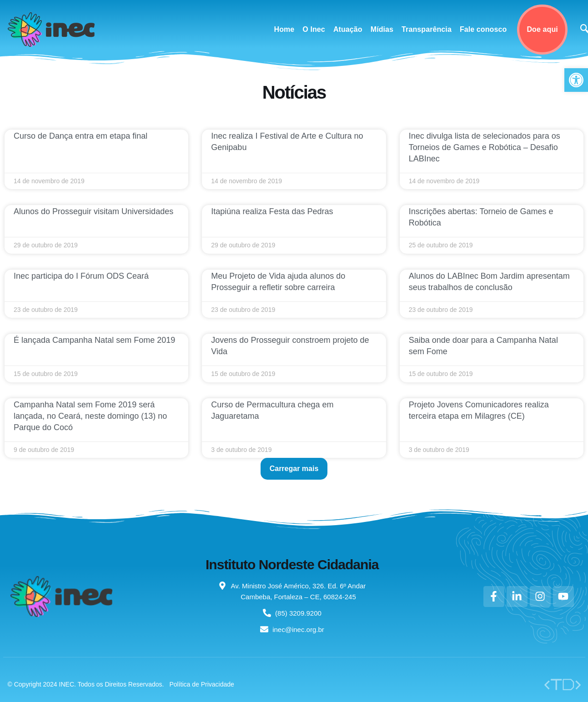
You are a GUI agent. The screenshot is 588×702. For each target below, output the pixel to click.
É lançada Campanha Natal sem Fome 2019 (94, 340)
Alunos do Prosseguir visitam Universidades (93, 211)
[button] (294, 469)
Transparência (427, 29)
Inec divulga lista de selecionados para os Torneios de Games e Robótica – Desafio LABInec (485, 147)
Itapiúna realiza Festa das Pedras (272, 211)
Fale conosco (483, 29)
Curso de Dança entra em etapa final (80, 136)
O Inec (314, 29)
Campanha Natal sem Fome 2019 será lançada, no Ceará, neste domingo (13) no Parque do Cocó (90, 416)
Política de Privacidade (201, 684)
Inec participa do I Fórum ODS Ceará (81, 276)
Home (284, 29)
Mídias (382, 29)
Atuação (348, 29)
